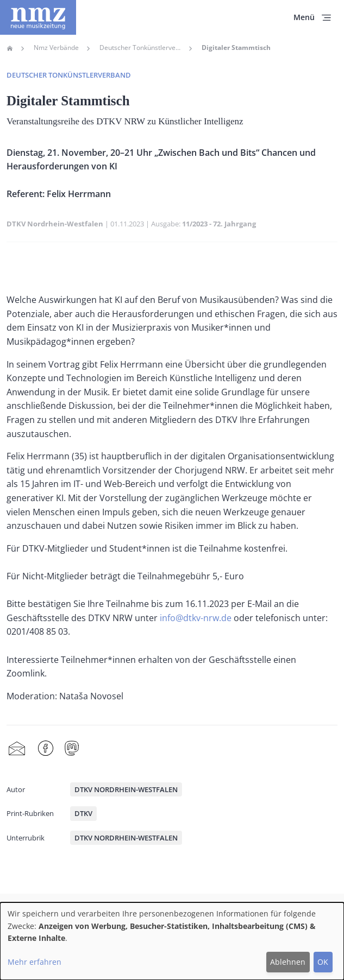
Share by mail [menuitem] (17, 748)
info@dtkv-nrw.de (196, 618)
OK (323, 962)
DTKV (83, 813)
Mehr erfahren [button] (35, 962)
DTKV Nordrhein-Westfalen (55, 224)
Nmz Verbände (56, 48)
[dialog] (172, 941)
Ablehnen (288, 962)
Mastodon (72, 748)
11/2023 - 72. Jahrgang (219, 224)
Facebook (46, 748)
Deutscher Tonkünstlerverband (140, 48)
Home (10, 48)
